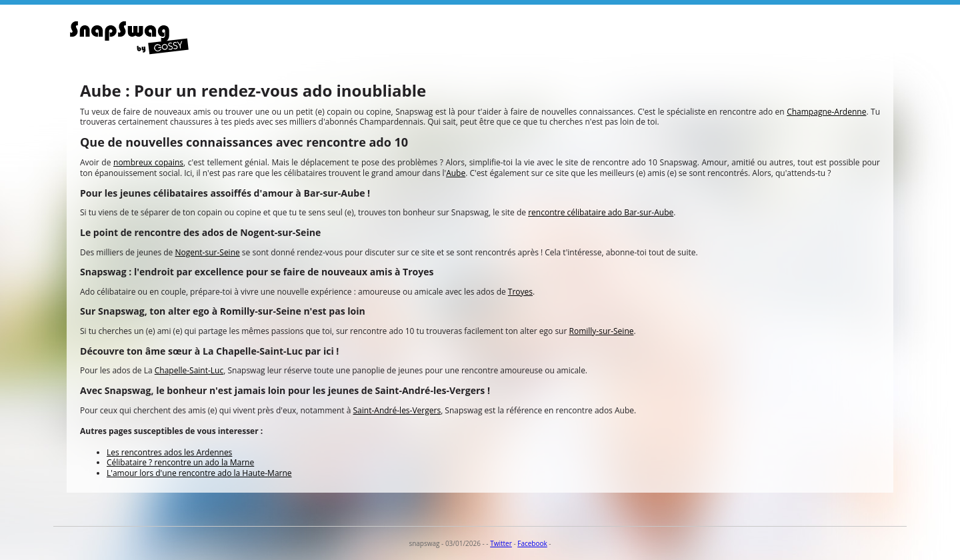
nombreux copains (148, 162)
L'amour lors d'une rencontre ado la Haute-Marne (199, 473)
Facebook (532, 543)
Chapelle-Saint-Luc (189, 370)
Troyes (520, 292)
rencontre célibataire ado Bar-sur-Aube (601, 212)
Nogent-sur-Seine (207, 252)
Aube (456, 173)
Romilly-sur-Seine (602, 331)
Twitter (501, 543)
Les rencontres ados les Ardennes (169, 452)
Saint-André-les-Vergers (397, 410)
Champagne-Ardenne (826, 112)
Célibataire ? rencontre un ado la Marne (180, 462)
